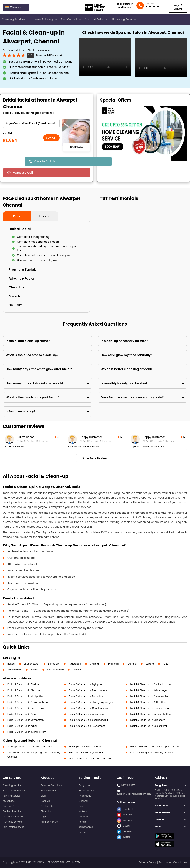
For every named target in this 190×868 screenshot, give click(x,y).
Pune (166, 664)
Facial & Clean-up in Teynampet (87, 726)
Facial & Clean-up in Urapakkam (25, 708)
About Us (46, 811)
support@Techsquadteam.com (134, 794)
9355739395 (153, 7)
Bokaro (34, 670)
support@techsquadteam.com (126, 7)
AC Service (9, 801)
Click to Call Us (45, 161)
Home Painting (46, 19)
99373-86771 (128, 785)
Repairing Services (124, 19)
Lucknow (77, 670)
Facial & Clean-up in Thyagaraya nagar (91, 702)
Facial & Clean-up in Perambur (86, 696)
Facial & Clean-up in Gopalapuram (88, 708)
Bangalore (54, 664)
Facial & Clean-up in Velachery (148, 720)
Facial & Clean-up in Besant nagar (88, 690)
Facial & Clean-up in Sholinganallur (89, 720)
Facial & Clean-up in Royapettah (26, 720)
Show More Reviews (95, 458)
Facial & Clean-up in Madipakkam (26, 696)
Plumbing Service (12, 822)
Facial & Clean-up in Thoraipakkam (150, 708)
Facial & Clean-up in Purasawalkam (150, 696)
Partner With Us (49, 822)
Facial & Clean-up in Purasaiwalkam (28, 702)
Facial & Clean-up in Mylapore (86, 684)
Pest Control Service (14, 790)
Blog (43, 796)
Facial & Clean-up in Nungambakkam (151, 714)
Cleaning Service (12, 785)
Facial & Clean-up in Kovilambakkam (151, 684)
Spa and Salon (97, 19)
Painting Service (12, 796)
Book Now (76, 147)
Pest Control (72, 19)
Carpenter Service (13, 816)
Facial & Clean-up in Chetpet (24, 684)
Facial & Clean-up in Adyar (22, 726)
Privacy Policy (48, 790)
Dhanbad (113, 664)
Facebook (125, 809)
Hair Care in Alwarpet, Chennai (86, 752)
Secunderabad (55, 670)
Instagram (126, 820)
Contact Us (47, 806)
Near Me (45, 801)
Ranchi (11, 664)
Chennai (95, 664)
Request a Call (23, 173)
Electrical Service (12, 811)
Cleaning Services (16, 19)
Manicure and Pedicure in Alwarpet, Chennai (155, 747)
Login (44, 816)
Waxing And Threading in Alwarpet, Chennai (32, 747)
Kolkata (150, 664)
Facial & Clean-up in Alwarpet (24, 690)
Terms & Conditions (52, 785)
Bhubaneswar (32, 664)
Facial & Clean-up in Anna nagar (87, 714)
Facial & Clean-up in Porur (22, 714)
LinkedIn (124, 831)
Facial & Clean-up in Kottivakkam (149, 702)
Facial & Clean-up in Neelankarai (149, 726)
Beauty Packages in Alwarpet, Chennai (152, 752)
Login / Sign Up (178, 7)
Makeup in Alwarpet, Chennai (85, 747)
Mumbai (132, 664)
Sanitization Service (14, 827)
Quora (123, 826)
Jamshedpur (15, 670)
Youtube (124, 815)
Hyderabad (75, 664)
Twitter (124, 837)
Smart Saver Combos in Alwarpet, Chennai (92, 758)
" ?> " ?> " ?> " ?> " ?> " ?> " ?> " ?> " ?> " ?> (31, 123)
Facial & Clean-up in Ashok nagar (149, 690)
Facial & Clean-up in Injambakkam (27, 732)
